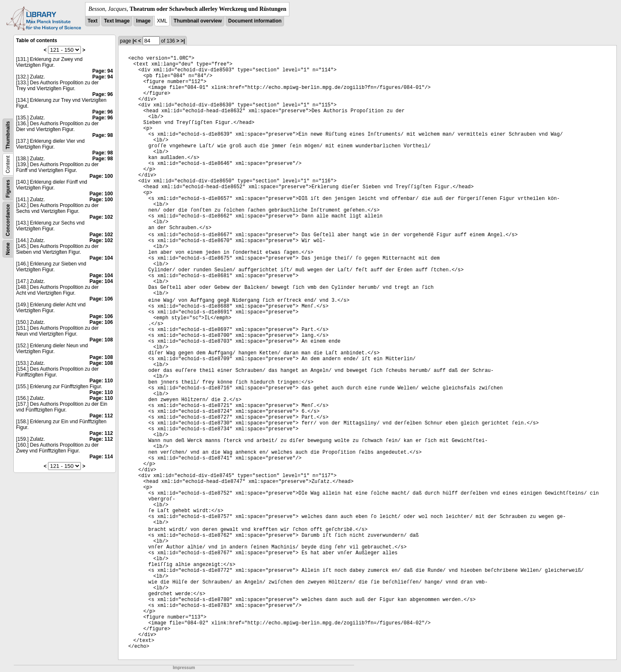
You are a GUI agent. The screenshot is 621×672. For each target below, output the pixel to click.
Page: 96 (102, 94)
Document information (255, 21)
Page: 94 (102, 71)
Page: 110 (101, 381)
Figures (8, 188)
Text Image (117, 21)
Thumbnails (8, 135)
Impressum (184, 668)
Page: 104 (101, 258)
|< (135, 41)
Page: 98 (102, 135)
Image (143, 21)
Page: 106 (101, 299)
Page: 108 (101, 340)
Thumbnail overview (197, 21)
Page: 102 (101, 217)
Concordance (8, 220)
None (8, 249)
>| (183, 41)
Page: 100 (101, 176)
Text (93, 21)
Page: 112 (101, 416)
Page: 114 (101, 457)
